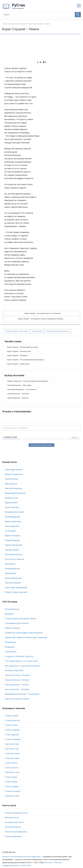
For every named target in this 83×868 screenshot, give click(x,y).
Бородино (9, 611)
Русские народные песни (16, 810)
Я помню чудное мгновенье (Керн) (21, 616)
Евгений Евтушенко (14, 552)
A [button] (38, 62)
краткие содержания (32, 854)
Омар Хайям (10, 570)
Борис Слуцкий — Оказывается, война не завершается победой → (61, 315)
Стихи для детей (12, 718)
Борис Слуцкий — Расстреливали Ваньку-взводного (26, 357)
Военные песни (12, 815)
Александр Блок (12, 523)
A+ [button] (44, 62)
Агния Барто (10, 528)
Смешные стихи (12, 769)
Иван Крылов (11, 481)
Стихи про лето (12, 765)
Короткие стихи (12, 741)
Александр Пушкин (14, 467)
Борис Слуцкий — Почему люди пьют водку (23, 344)
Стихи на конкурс (13, 788)
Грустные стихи (12, 746)
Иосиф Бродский (12, 514)
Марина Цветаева (13, 519)
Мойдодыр (10, 644)
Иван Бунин (10, 561)
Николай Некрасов (13, 486)
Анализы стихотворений (12, 854)
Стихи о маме (11, 774)
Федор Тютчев (12, 495)
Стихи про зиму (12, 755)
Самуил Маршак (12, 537)
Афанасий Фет (11, 500)
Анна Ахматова (12, 504)
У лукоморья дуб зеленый (17, 620)
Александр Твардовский (16, 585)
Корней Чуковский (13, 542)
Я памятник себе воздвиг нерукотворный (24, 630)
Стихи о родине (12, 784)
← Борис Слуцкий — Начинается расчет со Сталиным (23, 315)
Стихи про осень (12, 751)
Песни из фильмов (13, 834)
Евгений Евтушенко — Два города (19, 382)
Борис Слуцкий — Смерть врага (18, 361)
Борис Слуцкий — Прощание (17, 353)
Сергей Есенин (12, 476)
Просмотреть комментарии (41, 442)
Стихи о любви (12, 713)
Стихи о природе (12, 727)
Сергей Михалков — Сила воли (18, 391)
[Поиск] (38, 15)
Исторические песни (14, 819)
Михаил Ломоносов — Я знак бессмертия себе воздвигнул (28, 378)
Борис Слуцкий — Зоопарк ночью (19, 349)
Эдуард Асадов (12, 547)
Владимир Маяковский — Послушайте (22, 691)
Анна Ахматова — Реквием (17, 687)
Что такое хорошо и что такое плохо (21, 658)
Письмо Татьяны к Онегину (17, 672)
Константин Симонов (14, 556)
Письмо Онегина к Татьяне (17, 677)
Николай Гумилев (13, 580)
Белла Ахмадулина (13, 575)
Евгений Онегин (12, 606)
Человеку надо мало (14, 668)
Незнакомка (11, 639)
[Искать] (78, 15)
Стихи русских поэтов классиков (58, 328)
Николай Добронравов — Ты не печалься (22, 387)
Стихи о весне (11, 760)
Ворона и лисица (12, 625)
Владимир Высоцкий (14, 509)
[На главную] (15, 9)
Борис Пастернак (13, 533)
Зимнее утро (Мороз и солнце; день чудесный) (26, 635)
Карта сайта (26, 863)
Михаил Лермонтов (14, 471)
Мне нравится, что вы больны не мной (22, 663)
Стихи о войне (37, 328)
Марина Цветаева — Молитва (18, 395)
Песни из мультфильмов (16, 829)
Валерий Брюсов (12, 566)
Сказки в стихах (12, 793)
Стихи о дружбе (12, 732)
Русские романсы (13, 824)
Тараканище (11, 649)
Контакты (49, 860)
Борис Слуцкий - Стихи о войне (17, 328)
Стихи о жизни (11, 722)
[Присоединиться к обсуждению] (41, 425)
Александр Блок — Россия (17, 682)
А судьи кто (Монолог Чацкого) (19, 654)
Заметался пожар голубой (17, 696)
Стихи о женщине (13, 736)
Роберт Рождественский (16, 589)
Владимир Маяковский (15, 490)
